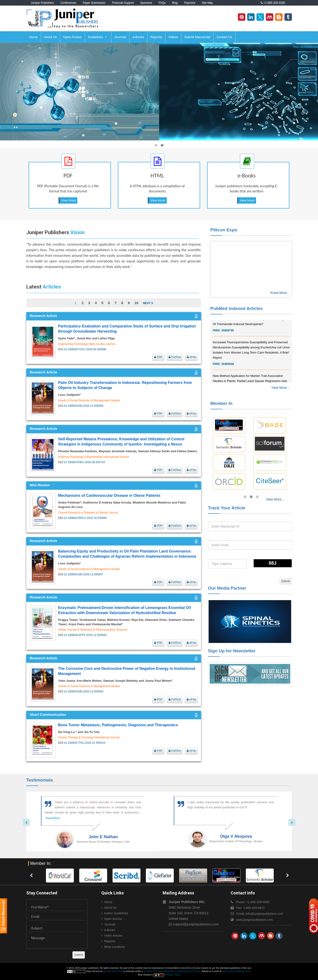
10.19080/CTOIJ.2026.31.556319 (85, 743)
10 (136, 303)
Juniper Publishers (43, 3)
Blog (175, 3)
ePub (191, 357)
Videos (173, 37)
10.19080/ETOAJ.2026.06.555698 (85, 349)
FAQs (162, 3)
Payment (190, 3)
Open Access (72, 37)
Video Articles (113, 936)
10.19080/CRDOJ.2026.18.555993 (85, 518)
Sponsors (146, 3)
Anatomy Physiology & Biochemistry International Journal (93, 457)
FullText (175, 357)
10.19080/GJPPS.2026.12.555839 (85, 635)
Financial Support (123, 3)
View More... (280, 388)
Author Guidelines (116, 913)
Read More (53, 818)
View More (68, 200)
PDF (158, 357)
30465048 (227, 375)
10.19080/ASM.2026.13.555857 (84, 574)
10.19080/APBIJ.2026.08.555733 (84, 462)
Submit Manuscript (197, 37)
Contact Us (224, 37)
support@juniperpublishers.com (196, 924)
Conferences (68, 3)
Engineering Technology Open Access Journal (87, 344)
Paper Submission (94, 3)
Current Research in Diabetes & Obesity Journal (88, 513)
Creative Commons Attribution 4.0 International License (172, 971)
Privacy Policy (173, 975)
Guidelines (98, 37)
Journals (120, 37)
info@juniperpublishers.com (265, 914)
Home (34, 37)
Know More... (280, 293)
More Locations (115, 947)
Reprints (156, 37)
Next (148, 303)
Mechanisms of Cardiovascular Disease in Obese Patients (109, 495)
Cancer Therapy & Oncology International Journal (89, 737)
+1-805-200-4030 (273, 3)
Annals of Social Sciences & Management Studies (89, 400)
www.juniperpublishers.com (255, 920)
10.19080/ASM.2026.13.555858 (84, 406)
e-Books (138, 37)
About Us (51, 37)
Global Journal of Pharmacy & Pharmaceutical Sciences (93, 630)
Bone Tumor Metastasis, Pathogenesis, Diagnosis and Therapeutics (118, 725)
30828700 (227, 341)
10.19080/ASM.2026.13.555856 (84, 692)
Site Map (207, 3)
